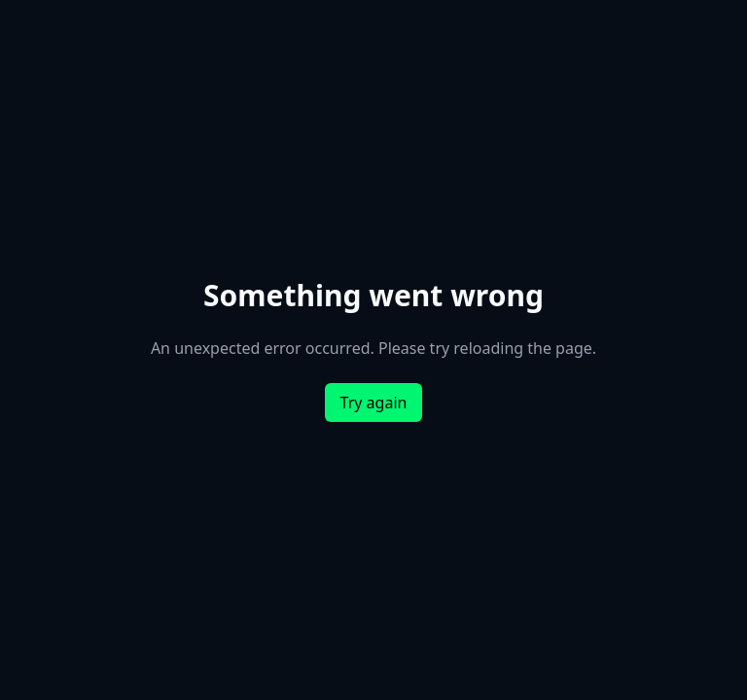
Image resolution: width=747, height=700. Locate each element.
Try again (374, 402)
